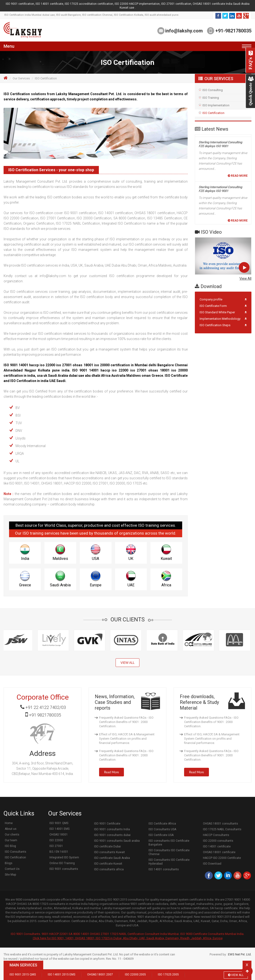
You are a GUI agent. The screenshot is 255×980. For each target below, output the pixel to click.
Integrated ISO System (64, 857)
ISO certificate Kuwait (108, 864)
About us (11, 829)
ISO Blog (10, 846)
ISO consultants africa (109, 869)
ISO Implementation (216, 105)
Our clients (12, 835)
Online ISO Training (62, 863)
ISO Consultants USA (162, 829)
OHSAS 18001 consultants (220, 824)
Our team (11, 840)
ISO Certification (213, 113)
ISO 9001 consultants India (112, 829)
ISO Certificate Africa (162, 824)
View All (245, 279)
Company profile (211, 299)
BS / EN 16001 (59, 852)
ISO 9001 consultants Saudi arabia (117, 841)
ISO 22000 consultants (218, 841)
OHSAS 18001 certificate (219, 852)
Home (9, 823)
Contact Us (12, 869)
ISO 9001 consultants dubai (112, 835)
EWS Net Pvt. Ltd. (240, 954)
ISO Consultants (16, 852)
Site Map (10, 875)
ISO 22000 (56, 840)
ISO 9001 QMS (59, 823)
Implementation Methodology (220, 319)
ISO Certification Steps (215, 325)
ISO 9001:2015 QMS (23, 975)
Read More (238, 135)
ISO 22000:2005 (135, 975)
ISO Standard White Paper (217, 312)
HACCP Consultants (216, 835)
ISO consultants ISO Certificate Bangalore (169, 843)
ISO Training (211, 98)
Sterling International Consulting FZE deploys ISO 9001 (220, 148)
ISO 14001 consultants (164, 869)
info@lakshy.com (184, 31)
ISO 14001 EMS (59, 829)
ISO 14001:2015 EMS (61, 975)
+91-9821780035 (233, 31)
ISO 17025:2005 (168, 975)
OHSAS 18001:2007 (100, 975)
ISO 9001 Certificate (107, 824)
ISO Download (212, 864)
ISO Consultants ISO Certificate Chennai (169, 852)
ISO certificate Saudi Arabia (112, 858)
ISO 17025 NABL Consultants (222, 829)
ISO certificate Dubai (107, 846)
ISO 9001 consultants (64, 869)
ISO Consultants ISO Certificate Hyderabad (169, 862)
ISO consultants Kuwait (109, 852)
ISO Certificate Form (213, 306)
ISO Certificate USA (161, 835)
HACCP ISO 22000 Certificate (222, 858)
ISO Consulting (213, 90)
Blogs (9, 863)
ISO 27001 (56, 846)
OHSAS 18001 (59, 835)
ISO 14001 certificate (217, 846)
